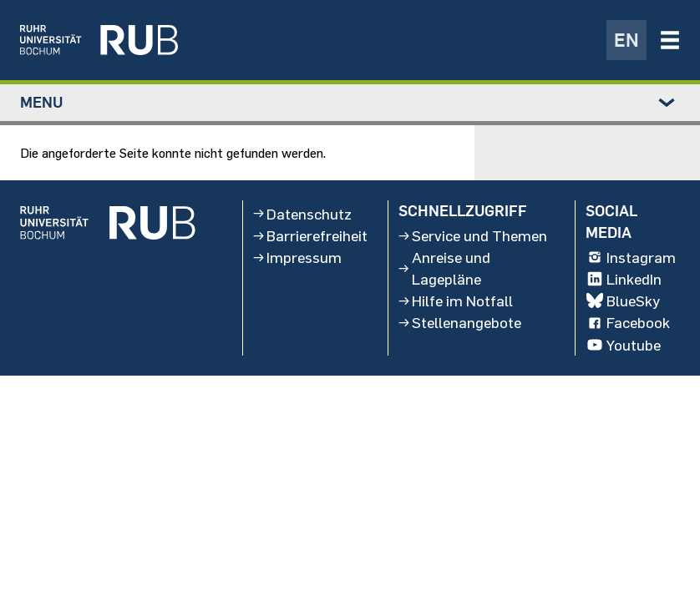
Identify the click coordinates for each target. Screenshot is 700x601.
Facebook (628, 323)
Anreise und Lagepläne (444, 269)
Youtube (623, 345)
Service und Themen (473, 235)
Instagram (631, 258)
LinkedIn (624, 280)
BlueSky (623, 301)
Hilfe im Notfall (456, 301)
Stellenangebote (460, 323)
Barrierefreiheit (310, 235)
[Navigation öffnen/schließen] (670, 40)
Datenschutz (302, 214)
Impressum (297, 258)
